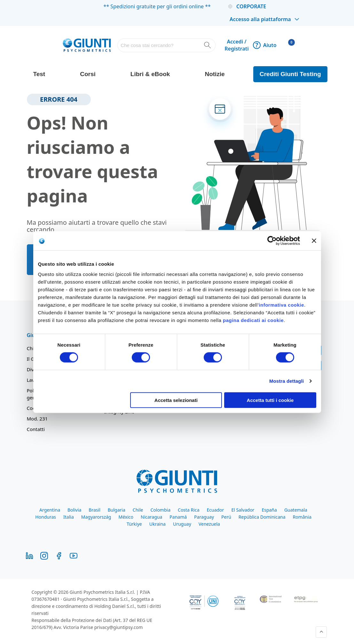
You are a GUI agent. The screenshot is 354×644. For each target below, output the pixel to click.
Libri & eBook (150, 74)
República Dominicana (262, 517)
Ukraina (157, 524)
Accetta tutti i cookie (270, 400)
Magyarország (96, 517)
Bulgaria (117, 510)
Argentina (50, 510)
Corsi (88, 74)
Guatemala (296, 510)
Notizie (215, 74)
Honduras (46, 517)
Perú (226, 517)
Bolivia (74, 510)
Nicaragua (151, 517)
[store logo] (87, 45)
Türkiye (134, 524)
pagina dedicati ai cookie (253, 320)
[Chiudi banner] (314, 241)
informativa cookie (281, 305)
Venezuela (209, 524)
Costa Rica (189, 510)
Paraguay (204, 517)
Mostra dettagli (287, 381)
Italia (69, 517)
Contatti (36, 429)
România (302, 517)
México (126, 517)
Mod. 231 (37, 419)
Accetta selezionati (176, 400)
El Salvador (243, 510)
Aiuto (265, 45)
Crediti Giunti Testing (290, 74)
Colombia (160, 510)
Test (39, 74)
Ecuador (216, 510)
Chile (138, 510)
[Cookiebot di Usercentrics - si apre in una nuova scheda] (272, 241)
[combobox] (166, 45)
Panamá (178, 517)
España (269, 510)
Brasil (94, 510)
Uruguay (182, 524)
